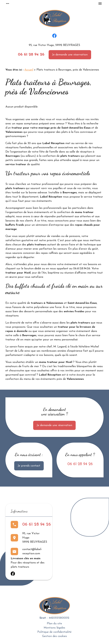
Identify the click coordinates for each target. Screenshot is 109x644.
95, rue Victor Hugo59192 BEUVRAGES (35, 538)
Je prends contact (29, 466)
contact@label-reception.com (32, 551)
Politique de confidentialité (54, 632)
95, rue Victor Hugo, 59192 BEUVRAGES (54, 45)
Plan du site (54, 624)
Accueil (29, 70)
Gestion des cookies (54, 636)
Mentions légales (54, 628)
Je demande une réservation (70, 55)
